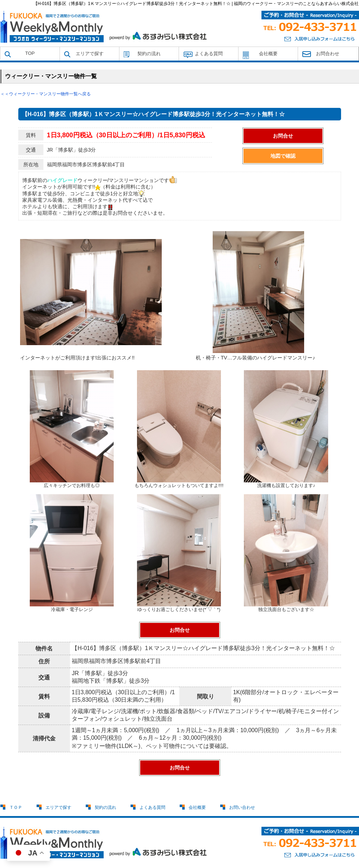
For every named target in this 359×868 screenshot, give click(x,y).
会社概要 (268, 54)
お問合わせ (328, 54)
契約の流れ (149, 54)
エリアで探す (90, 54)
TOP (30, 53)
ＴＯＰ (16, 807)
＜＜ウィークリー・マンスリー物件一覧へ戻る (46, 94)
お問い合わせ (242, 807)
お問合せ (283, 136)
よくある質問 (209, 54)
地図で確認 (283, 156)
